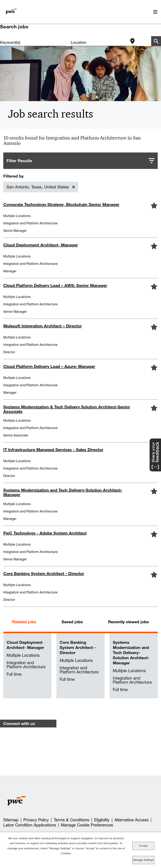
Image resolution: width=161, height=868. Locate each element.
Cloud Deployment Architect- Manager (25, 645)
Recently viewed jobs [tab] (128, 622)
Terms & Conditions (71, 820)
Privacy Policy (36, 820)
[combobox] (100, 42)
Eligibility (102, 820)
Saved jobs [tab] (72, 622)
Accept (143, 846)
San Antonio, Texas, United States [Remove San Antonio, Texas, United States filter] (38, 187)
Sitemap (11, 820)
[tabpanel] (80, 666)
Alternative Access (131, 820)
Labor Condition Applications (30, 825)
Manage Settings (143, 860)
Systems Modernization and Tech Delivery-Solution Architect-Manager (131, 653)
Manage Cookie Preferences (87, 825)
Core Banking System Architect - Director (78, 647)
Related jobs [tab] (24, 622)
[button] (154, 205)
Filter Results (19, 161)
